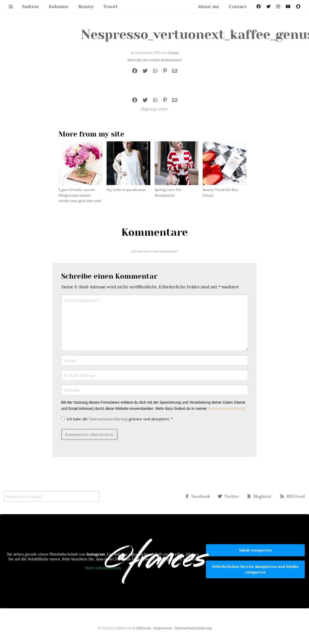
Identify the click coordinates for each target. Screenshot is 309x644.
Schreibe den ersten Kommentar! (155, 60)
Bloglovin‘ (260, 496)
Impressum (163, 628)
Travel (110, 6)
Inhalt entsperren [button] (255, 550)
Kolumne (59, 6)
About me (209, 6)
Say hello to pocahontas (126, 190)
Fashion (31, 6)
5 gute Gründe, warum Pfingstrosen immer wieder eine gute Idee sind (80, 195)
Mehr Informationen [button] (103, 568)
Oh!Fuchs (143, 628)
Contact (238, 6)
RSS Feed (292, 496)
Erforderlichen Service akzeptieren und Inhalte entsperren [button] (255, 569)
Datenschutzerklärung (226, 409)
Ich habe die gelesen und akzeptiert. (117, 419)
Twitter (228, 496)
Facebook (198, 496)
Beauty (86, 6)
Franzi (174, 53)
